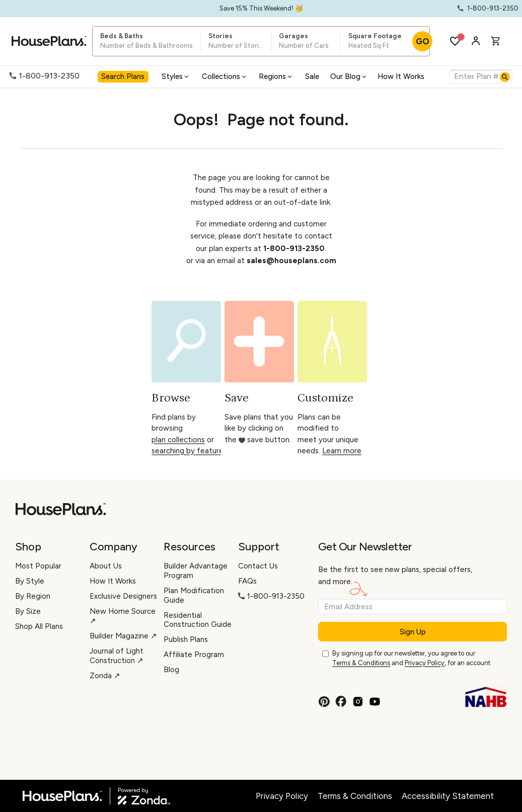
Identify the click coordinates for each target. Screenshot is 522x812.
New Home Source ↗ (123, 616)
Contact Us (258, 566)
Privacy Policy (425, 663)
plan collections (178, 440)
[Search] (505, 77)
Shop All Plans (39, 626)
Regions (276, 76)
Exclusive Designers (123, 596)
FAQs (247, 581)
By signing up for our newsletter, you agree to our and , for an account (411, 659)
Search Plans (123, 76)
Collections (225, 76)
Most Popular (38, 566)
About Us (106, 566)
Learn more (342, 451)
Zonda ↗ (105, 676)
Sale (312, 76)
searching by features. (190, 451)
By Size (28, 611)
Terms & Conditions (361, 663)
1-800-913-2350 (45, 76)
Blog (171, 670)
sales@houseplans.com (291, 261)
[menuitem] (124, 76)
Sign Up (413, 632)
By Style (30, 581)
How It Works (401, 76)
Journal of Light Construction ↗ (117, 656)
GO (423, 41)
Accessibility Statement (448, 796)
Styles (176, 76)
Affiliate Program (194, 655)
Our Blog (349, 76)
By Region (33, 596)
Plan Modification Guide (194, 595)
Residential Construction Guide (198, 620)
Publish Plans (186, 639)
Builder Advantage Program (196, 571)
